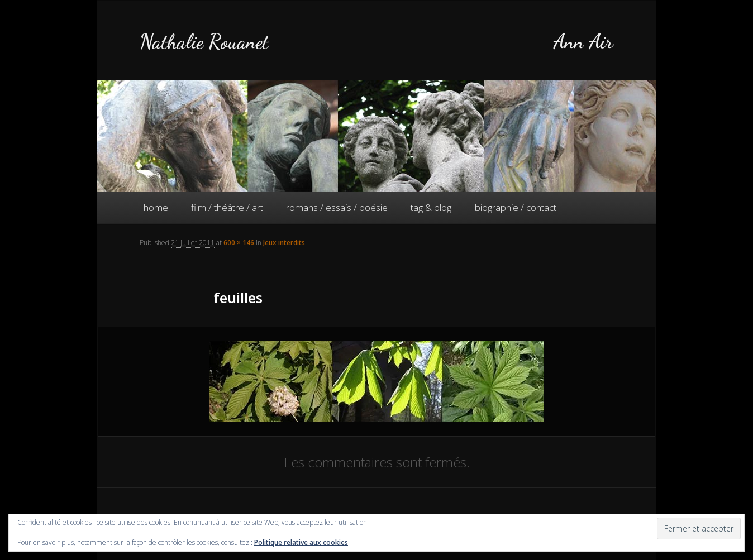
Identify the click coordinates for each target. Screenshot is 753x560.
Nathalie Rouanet (204, 42)
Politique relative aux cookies (301, 542)
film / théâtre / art (227, 207)
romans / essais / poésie (337, 207)
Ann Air (583, 42)
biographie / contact (516, 207)
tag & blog (431, 207)
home (156, 207)
